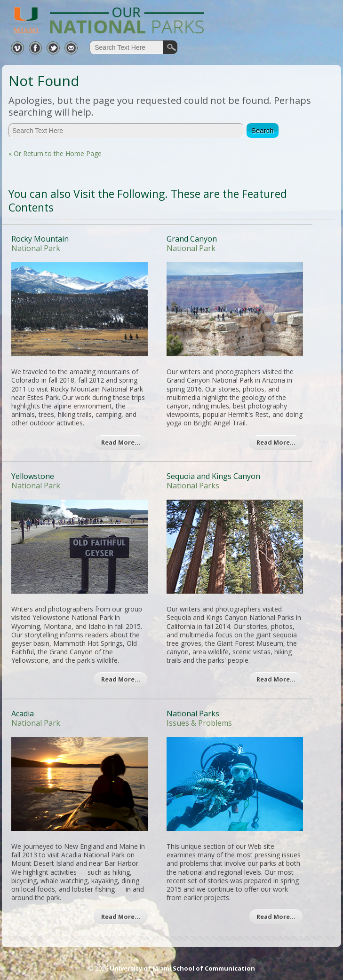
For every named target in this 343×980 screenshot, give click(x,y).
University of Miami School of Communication (182, 968)
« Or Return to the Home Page (55, 153)
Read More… (121, 442)
